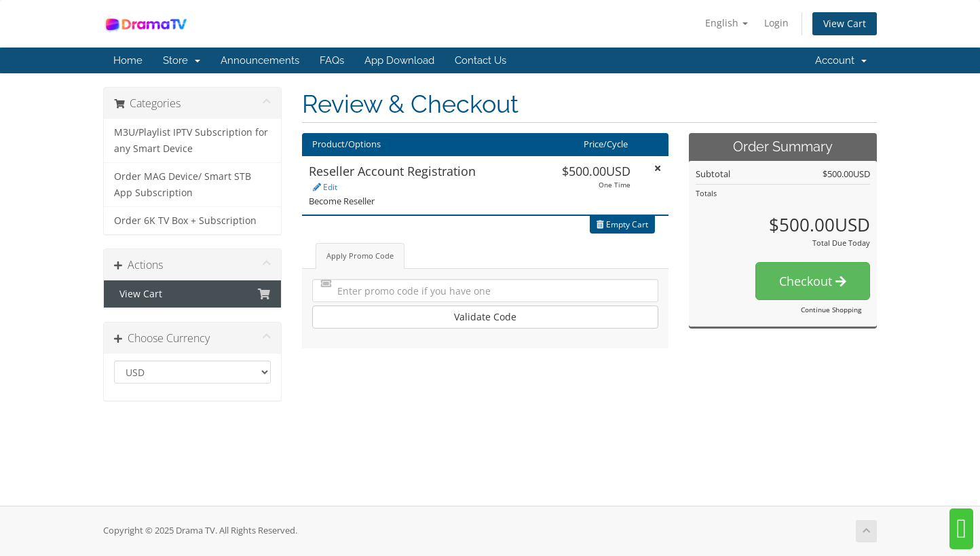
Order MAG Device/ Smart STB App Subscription (183, 185)
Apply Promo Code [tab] (360, 256)
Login (776, 23)
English (727, 23)
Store (182, 60)
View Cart (845, 23)
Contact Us (480, 60)
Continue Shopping (831, 310)
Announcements (260, 60)
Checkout (813, 281)
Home (128, 60)
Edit (325, 187)
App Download (399, 60)
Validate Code (485, 317)
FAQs (332, 60)
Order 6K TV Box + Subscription (185, 221)
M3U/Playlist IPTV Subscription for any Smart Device (191, 141)
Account (841, 60)
